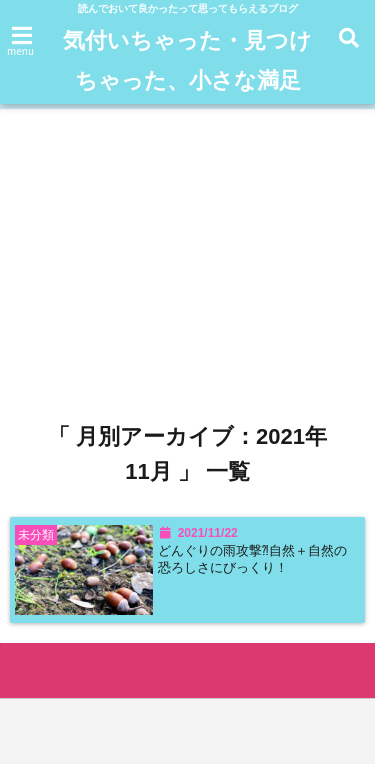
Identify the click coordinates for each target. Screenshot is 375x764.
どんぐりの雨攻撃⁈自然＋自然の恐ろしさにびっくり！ (252, 559)
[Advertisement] (187, 235)
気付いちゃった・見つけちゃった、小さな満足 (187, 60)
